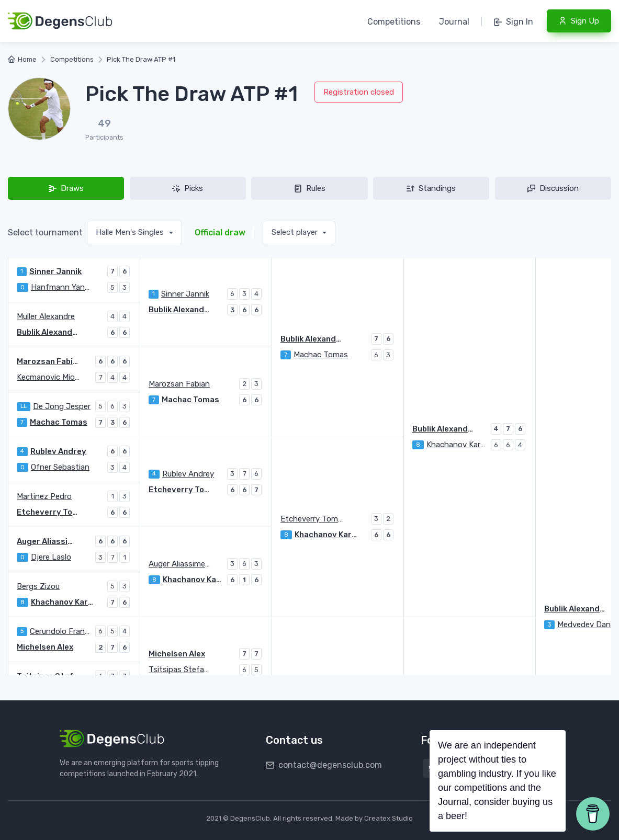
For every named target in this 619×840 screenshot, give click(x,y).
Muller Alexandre (46, 316)
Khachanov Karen (457, 445)
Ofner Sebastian (60, 467)
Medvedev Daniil (586, 625)
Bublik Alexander (312, 339)
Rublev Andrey (58, 451)
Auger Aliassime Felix (48, 541)
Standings (431, 188)
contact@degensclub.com (324, 765)
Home (22, 59)
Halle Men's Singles (131, 232)
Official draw (220, 232)
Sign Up (579, 21)
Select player (296, 232)
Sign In (514, 22)
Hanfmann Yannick (62, 287)
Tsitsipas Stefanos (180, 669)
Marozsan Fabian (48, 361)
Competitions (394, 22)
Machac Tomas (321, 355)
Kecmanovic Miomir (48, 377)
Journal (454, 22)
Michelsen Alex (177, 654)
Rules (310, 188)
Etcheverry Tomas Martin (312, 519)
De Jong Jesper (62, 406)
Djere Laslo (51, 557)
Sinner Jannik (55, 271)
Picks (188, 188)
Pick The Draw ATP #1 (141, 59)
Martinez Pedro (44, 496)
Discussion (553, 188)
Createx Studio (389, 818)
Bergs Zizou (38, 586)
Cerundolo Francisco (61, 631)
